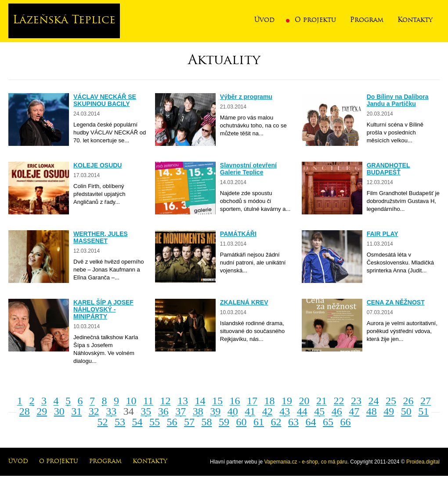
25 (391, 401)
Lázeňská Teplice (64, 21)
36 (163, 411)
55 (155, 422)
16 (235, 401)
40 (233, 411)
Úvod (264, 20)
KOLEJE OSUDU (98, 165)
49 (389, 411)
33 (111, 411)
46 (337, 411)
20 (304, 401)
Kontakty (415, 20)
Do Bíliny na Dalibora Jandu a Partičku (398, 100)
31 (76, 411)
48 (372, 411)
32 (94, 411)
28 (25, 411)
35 (146, 411)
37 (181, 411)
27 (426, 401)
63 (293, 422)
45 (319, 411)
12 (166, 401)
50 (406, 411)
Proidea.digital (423, 462)
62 (276, 422)
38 (198, 411)
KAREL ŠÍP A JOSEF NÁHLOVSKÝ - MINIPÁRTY (103, 309)
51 (423, 411)
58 (207, 422)
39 (215, 411)
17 (252, 401)
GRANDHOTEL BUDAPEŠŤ (388, 169)
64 (311, 422)
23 (356, 401)
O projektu (315, 20)
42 (267, 411)
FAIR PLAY (383, 234)
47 (354, 411)
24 (374, 401)
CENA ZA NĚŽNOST (396, 302)
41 (250, 411)
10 (131, 401)
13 (183, 401)
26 (408, 401)
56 (172, 422)
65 (328, 422)
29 (42, 411)
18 (270, 401)
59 (224, 422)
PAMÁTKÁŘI (238, 234)
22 (339, 401)
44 (302, 411)
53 (120, 422)
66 (346, 422)
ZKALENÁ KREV (244, 302)
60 (242, 422)
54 (137, 422)
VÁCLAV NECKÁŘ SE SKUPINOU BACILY (105, 100)
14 (200, 401)
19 (287, 401)
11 (148, 401)
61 (259, 422)
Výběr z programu (246, 97)
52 (103, 422)
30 (59, 411)
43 (285, 411)
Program (367, 20)
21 (322, 401)
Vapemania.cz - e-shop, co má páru (305, 462)
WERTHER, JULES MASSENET (101, 237)
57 (189, 422)
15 (217, 401)
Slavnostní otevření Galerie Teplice (248, 169)
